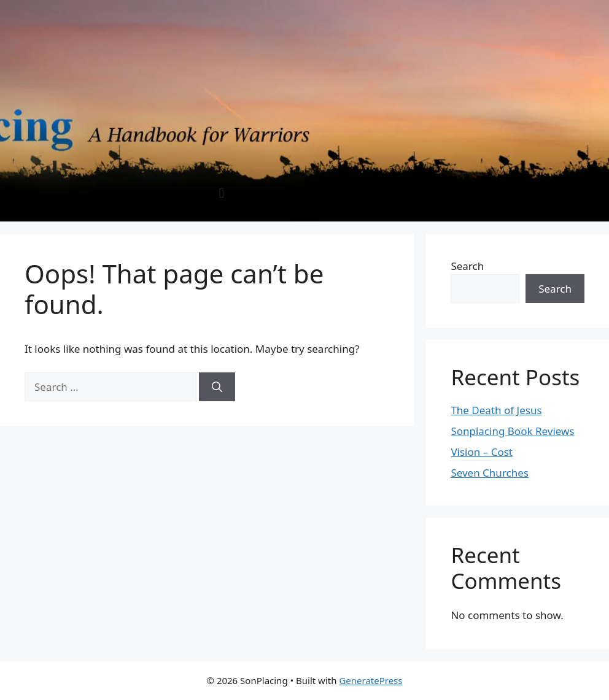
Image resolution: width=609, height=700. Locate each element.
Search (467, 266)
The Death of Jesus (496, 410)
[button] (221, 193)
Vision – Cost (482, 452)
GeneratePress (370, 680)
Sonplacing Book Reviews (512, 431)
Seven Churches (490, 473)
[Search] (217, 387)
